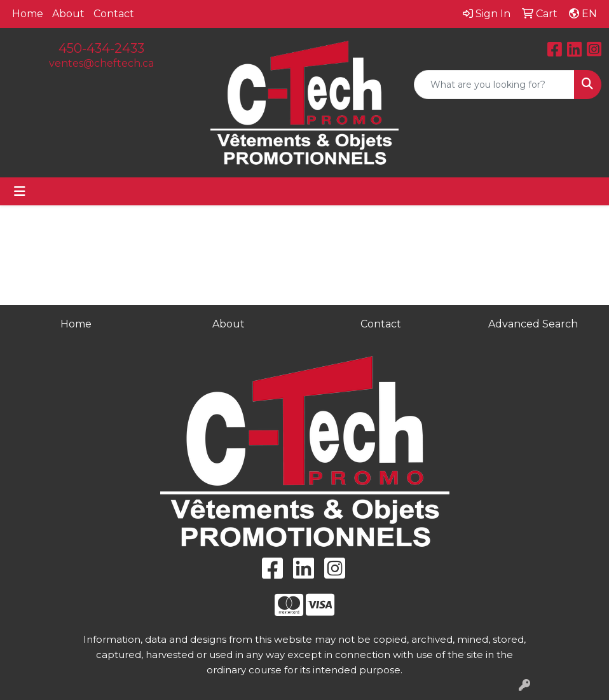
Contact (114, 14)
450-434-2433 (101, 48)
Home (28, 14)
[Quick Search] (494, 85)
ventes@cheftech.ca (101, 63)
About (68, 14)
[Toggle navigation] (20, 191)
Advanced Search (533, 324)
